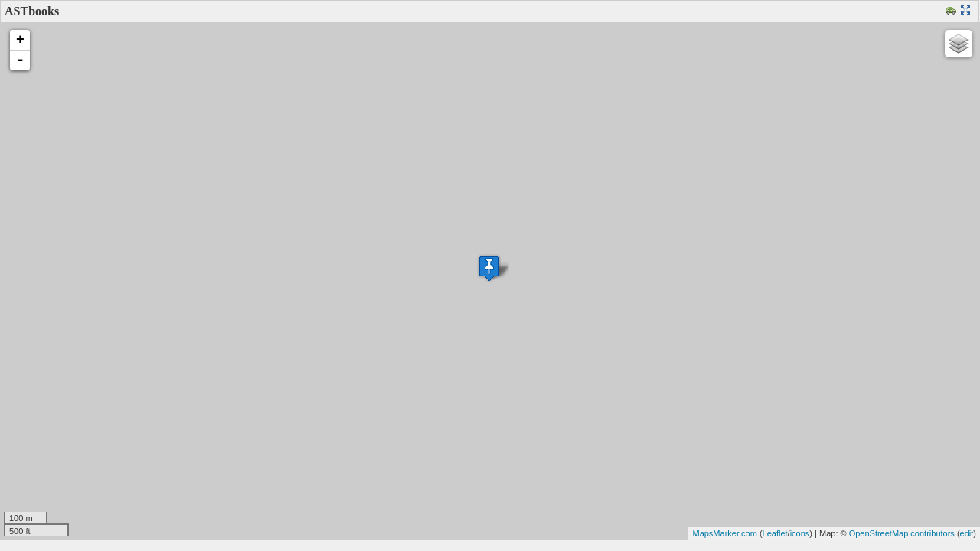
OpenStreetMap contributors (902, 533)
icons (800, 533)
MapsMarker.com (724, 533)
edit (967, 533)
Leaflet (775, 533)
